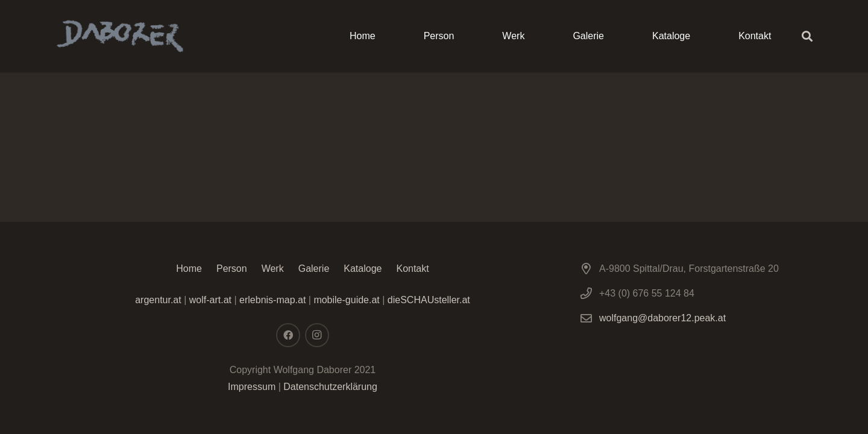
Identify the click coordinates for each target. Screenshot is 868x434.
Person (232, 269)
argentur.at (158, 300)
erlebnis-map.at (272, 300)
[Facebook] (288, 335)
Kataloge (363, 269)
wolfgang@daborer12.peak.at (662, 318)
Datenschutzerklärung (330, 387)
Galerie (314, 269)
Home (189, 269)
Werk (273, 269)
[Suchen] (807, 36)
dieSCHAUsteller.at (429, 300)
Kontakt (412, 269)
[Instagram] (317, 335)
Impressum (252, 387)
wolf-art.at (210, 300)
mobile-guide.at (345, 300)
